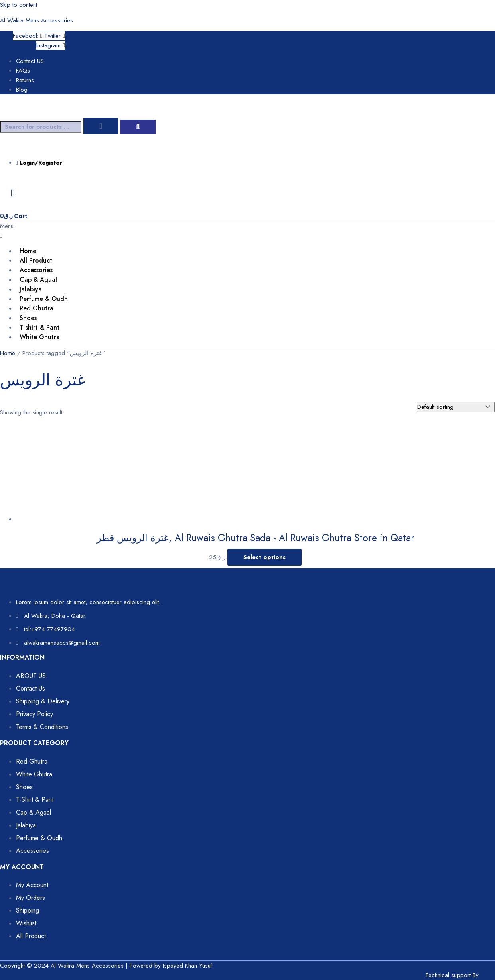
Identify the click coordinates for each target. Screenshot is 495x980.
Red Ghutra (36, 308)
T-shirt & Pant (39, 327)
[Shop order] (456, 407)
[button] (239, 231)
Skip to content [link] (19, 5)
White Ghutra (40, 337)
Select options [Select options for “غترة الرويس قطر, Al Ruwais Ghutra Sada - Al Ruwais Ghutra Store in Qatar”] (264, 557)
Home (28, 251)
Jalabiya (31, 289)
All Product (36, 260)
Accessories (36, 270)
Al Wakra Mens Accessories (36, 20)
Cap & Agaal (38, 280)
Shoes (28, 318)
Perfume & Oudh (44, 299)
